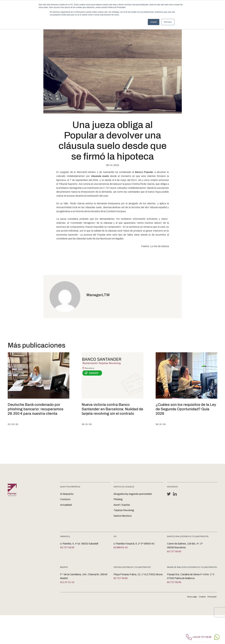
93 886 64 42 (121, 547)
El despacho (67, 494)
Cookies (202, 597)
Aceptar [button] (154, 22)
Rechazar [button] (168, 22)
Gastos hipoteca (122, 516)
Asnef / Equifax (122, 505)
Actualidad (66, 505)
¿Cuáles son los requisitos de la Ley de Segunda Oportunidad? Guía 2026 (186, 409)
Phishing (118, 499)
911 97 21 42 (67, 582)
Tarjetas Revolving (124, 510)
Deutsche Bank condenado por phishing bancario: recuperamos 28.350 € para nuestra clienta (36, 409)
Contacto (65, 499)
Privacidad (212, 597)
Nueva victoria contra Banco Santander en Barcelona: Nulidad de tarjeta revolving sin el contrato (112, 409)
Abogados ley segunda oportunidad (133, 494)
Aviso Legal (192, 597)
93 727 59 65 (67, 547)
